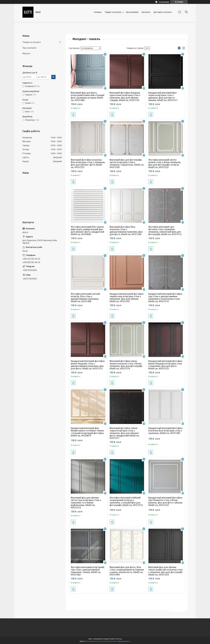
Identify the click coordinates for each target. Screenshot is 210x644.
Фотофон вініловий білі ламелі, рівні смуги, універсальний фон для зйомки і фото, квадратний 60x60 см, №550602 (88, 231)
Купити (73, 115)
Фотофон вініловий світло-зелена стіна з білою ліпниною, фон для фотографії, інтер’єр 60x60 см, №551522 (165, 163)
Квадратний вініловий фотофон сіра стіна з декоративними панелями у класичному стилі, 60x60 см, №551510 (165, 298)
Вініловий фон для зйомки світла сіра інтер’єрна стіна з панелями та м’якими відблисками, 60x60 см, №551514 (86, 503)
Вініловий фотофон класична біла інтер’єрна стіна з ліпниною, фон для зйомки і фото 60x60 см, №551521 (88, 163)
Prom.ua (119, 639)
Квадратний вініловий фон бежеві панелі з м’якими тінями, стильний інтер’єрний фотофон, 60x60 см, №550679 (87, 432)
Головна (98, 12)
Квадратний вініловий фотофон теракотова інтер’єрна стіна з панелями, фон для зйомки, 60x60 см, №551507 (127, 298)
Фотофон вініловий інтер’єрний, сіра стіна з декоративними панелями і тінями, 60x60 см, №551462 (88, 571)
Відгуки (26, 53)
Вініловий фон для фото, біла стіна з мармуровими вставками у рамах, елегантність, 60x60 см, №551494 (127, 571)
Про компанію (132, 12)
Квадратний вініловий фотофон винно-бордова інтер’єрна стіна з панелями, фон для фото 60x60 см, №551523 (165, 365)
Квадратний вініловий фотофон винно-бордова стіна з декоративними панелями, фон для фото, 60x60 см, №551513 (88, 365)
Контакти (146, 12)
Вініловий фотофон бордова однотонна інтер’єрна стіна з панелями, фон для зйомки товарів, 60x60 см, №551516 (125, 96)
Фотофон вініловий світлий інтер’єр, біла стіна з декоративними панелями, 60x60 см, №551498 (85, 298)
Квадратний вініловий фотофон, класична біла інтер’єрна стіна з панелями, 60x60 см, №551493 (166, 431)
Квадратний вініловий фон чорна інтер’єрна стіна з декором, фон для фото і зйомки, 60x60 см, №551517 (163, 96)
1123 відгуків (164, 2)
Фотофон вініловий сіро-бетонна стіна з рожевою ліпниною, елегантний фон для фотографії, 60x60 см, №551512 (165, 231)
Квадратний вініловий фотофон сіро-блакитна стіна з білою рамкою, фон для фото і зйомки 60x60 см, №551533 (165, 501)
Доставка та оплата (163, 12)
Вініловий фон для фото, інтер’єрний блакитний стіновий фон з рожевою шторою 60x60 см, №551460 (88, 96)
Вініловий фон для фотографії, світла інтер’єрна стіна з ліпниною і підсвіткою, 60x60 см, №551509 (127, 163)
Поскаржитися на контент (97, 641)
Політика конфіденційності (119, 641)
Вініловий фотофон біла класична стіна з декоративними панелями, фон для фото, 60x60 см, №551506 (126, 231)
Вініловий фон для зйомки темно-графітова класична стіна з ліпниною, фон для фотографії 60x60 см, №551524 (165, 571)
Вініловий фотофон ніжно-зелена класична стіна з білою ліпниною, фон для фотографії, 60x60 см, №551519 (126, 365)
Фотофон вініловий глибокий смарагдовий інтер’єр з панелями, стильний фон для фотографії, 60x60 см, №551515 (126, 501)
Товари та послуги (113, 12)
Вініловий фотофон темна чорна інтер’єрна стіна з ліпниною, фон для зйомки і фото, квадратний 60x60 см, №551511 (124, 433)
